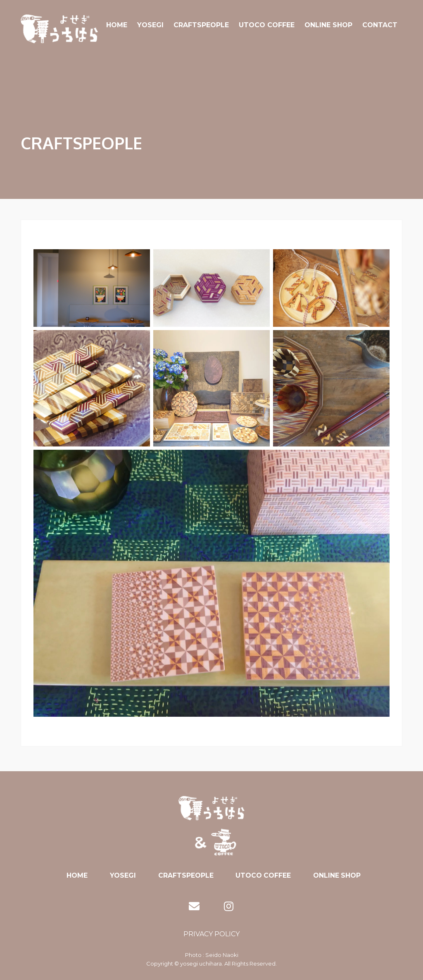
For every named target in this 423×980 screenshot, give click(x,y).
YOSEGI (150, 25)
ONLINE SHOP (328, 25)
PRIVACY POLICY (211, 934)
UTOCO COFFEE (267, 25)
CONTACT (380, 25)
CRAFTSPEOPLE (201, 25)
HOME (117, 25)
